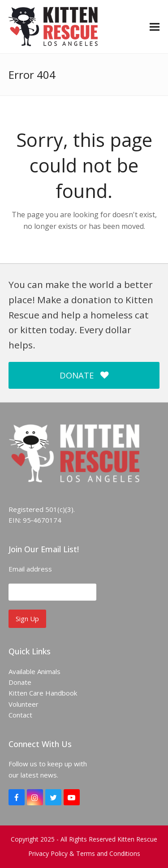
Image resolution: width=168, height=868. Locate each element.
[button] (155, 27)
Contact (20, 715)
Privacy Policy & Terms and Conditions (84, 853)
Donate (20, 682)
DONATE (84, 375)
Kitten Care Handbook (43, 693)
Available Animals (34, 671)
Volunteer (24, 704)
